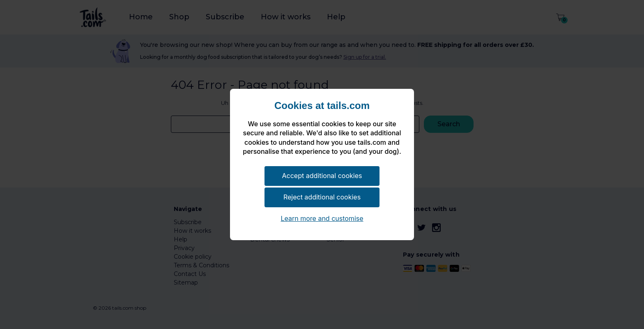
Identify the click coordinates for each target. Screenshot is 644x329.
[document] (322, 132)
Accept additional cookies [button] (322, 176)
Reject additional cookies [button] (322, 197)
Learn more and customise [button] (322, 218)
